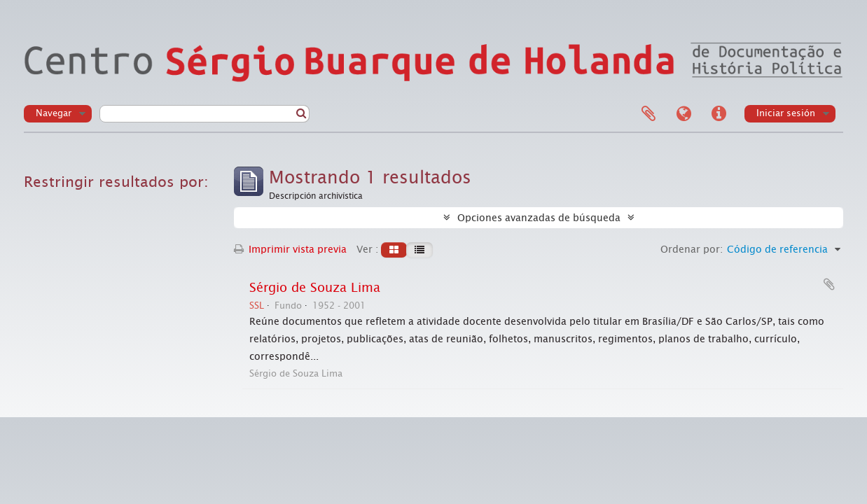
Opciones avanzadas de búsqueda (539, 218)
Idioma (684, 114)
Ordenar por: (692, 249)
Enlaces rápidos (719, 114)
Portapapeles (648, 114)
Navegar (54, 113)
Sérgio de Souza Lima (315, 288)
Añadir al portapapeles (829, 284)
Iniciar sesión (786, 113)
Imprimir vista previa (290, 249)
